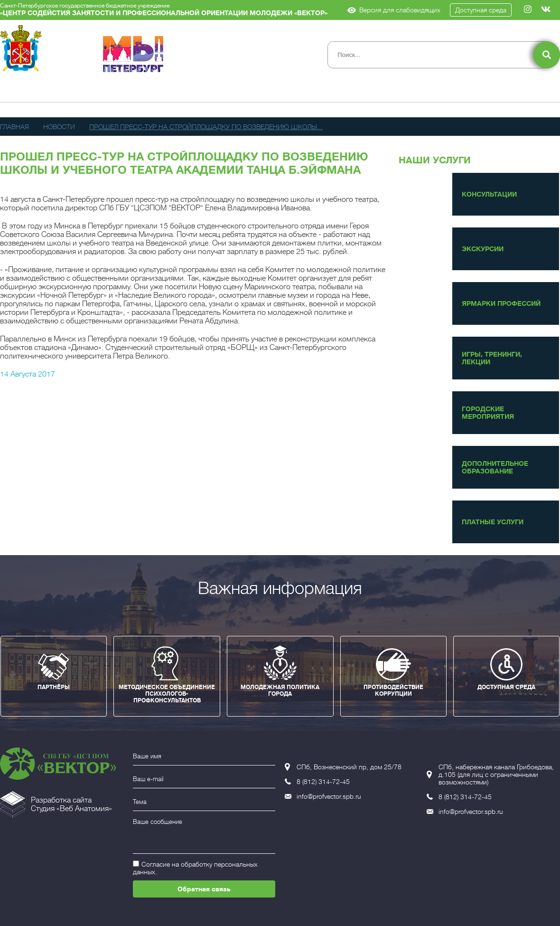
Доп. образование (372, 92)
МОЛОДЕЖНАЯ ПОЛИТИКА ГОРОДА (280, 690)
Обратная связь (204, 889)
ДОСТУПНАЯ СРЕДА (506, 687)
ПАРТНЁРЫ (54, 687)
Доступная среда (481, 10)
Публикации (284, 92)
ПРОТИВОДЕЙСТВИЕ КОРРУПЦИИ (393, 690)
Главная (14, 127)
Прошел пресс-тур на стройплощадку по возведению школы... (206, 127)
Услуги (172, 92)
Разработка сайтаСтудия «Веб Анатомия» (71, 804)
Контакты (463, 92)
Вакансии (524, 92)
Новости (221, 92)
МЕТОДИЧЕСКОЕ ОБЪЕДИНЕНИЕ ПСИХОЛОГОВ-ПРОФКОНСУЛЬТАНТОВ (167, 694)
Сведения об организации (57, 92)
